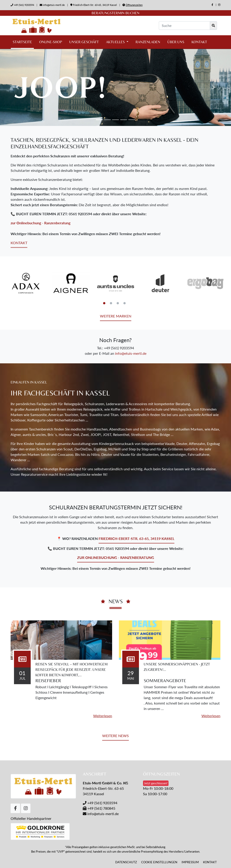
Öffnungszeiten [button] (134, 5)
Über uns (176, 42)
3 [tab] (118, 303)
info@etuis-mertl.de (54, 5)
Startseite (22, 42)
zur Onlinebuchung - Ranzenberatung (40, 223)
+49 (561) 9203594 (24, 5)
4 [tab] (125, 303)
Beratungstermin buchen (115, 13)
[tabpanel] (26, 283)
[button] (17, 87)
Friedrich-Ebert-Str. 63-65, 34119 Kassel (94, 5)
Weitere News (115, 736)
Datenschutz (126, 862)
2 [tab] (111, 303)
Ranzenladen (148, 42)
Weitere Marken (116, 316)
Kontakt (199, 42)
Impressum (190, 862)
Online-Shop (51, 42)
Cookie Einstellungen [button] (159, 862)
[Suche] (184, 26)
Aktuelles (116, 42)
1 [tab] (104, 303)
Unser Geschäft (84, 42)
